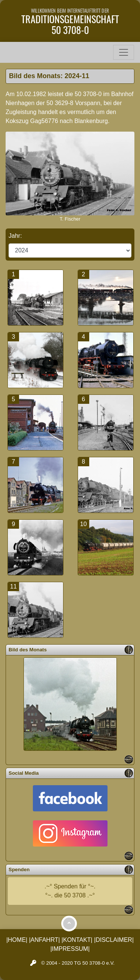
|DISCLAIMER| (114, 940)
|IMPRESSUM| (70, 949)
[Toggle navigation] (124, 52)
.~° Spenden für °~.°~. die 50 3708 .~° (70, 891)
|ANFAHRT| (45, 940)
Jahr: (16, 236)
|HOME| (17, 940)
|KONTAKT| (77, 940)
